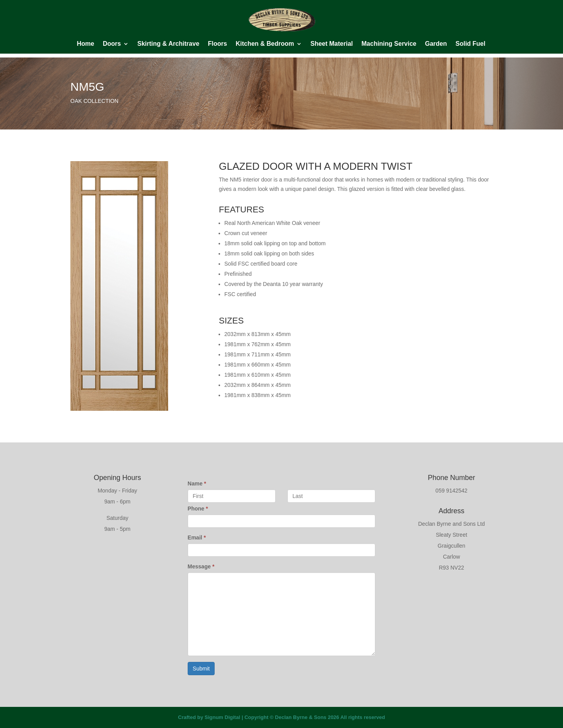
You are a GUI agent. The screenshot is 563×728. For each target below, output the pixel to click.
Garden (436, 44)
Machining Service (389, 44)
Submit (201, 669)
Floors (218, 44)
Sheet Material (332, 44)
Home (86, 44)
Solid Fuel (470, 44)
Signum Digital (222, 717)
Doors (112, 44)
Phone (198, 509)
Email (197, 537)
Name (197, 484)
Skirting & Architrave (168, 44)
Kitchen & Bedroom (265, 44)
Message (201, 566)
